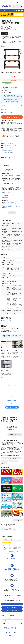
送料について (14, 179)
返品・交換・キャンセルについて (10, 143)
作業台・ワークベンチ (13, 461)
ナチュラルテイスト (10, 205)
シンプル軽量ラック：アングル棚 (7, 27)
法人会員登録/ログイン (8, 97)
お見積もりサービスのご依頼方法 (10, 146)
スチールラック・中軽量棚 (7, 458)
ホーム (2, 25)
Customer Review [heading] (7, 536)
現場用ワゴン (4, 463)
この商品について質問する (8, 113)
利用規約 (12, 628)
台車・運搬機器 (5, 461)
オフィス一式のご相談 (15, 1)
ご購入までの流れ (7, 194)
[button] (20, 539)
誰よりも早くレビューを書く (12, 407)
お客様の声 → (5, 538)
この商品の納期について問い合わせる (10, 141)
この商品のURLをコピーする (9, 150)
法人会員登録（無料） (15, 101)
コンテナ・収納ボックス (17, 458)
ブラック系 (8, 209)
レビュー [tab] (10, 385)
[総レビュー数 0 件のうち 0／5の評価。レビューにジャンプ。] (6, 45)
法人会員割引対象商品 (11, 80)
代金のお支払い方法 (7, 196)
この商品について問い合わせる (9, 148)
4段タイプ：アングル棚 (6, 28)
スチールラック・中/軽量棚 (6, 26)
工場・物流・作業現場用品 (10, 25)
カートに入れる (12, 117)
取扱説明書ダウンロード (8, 321)
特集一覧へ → (18, 520)
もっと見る (12, 213)
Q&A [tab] (15, 385)
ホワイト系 (13, 209)
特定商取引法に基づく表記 (7, 628)
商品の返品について (7, 197)
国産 (3, 160)
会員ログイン (7, 101)
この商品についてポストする (9, 152)
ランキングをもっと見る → (15, 434)
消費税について (4, 90)
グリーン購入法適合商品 (7, 83)
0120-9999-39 (13, 3)
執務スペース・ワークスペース (12, 206)
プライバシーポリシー (17, 628)
